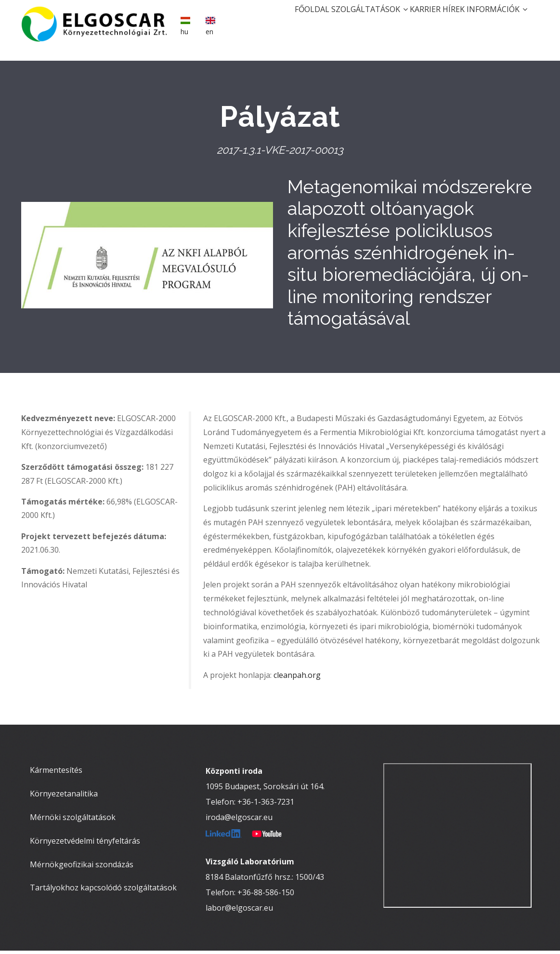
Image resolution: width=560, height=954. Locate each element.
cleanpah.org (297, 678)
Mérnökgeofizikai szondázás (82, 867)
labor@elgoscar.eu (239, 911)
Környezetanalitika (64, 797)
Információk (492, 22)
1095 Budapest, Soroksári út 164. (265, 790)
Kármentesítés (56, 773)
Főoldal (269, 22)
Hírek (439, 22)
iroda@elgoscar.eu (239, 821)
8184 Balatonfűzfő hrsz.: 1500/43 (265, 880)
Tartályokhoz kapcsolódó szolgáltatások (103, 891)
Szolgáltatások (336, 22)
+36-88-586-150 (266, 896)
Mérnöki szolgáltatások (73, 820)
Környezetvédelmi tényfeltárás (85, 844)
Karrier (401, 22)
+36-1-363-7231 (266, 805)
